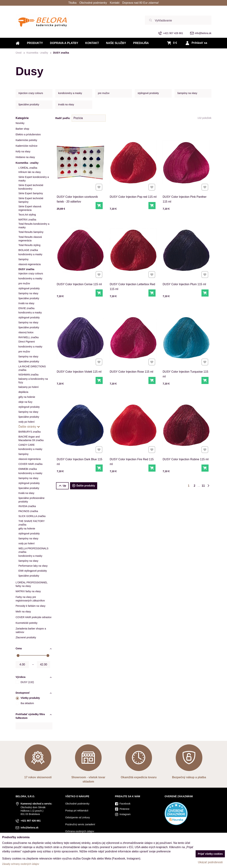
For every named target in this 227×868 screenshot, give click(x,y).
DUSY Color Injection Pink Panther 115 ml (185, 190)
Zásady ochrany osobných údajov (21, 864)
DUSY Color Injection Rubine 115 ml (186, 451)
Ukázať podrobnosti (210, 862)
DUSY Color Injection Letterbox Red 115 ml (133, 277)
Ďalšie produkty (84, 486)
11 (203, 486)
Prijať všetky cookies (210, 854)
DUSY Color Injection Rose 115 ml (132, 363)
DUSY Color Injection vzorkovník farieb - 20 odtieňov (78, 190)
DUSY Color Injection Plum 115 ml (185, 276)
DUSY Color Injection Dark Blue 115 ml (80, 452)
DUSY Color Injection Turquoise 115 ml (186, 365)
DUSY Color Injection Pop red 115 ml (133, 188)
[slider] (18, 656)
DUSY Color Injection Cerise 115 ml (80, 276)
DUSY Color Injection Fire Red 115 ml (132, 452)
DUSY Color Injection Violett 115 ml (80, 363)
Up (62, 486)
